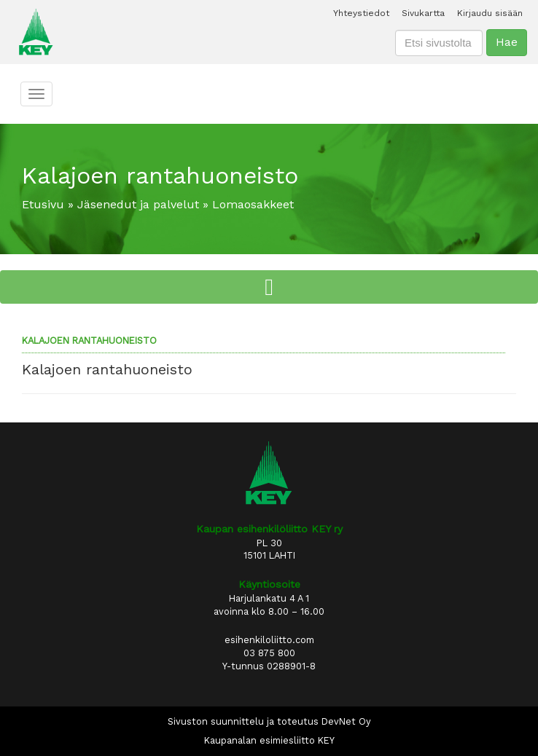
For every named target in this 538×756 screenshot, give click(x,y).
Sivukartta (423, 13)
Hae (507, 42)
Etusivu (43, 204)
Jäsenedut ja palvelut (138, 204)
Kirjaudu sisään (490, 13)
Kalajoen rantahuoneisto (89, 340)
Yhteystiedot (361, 13)
